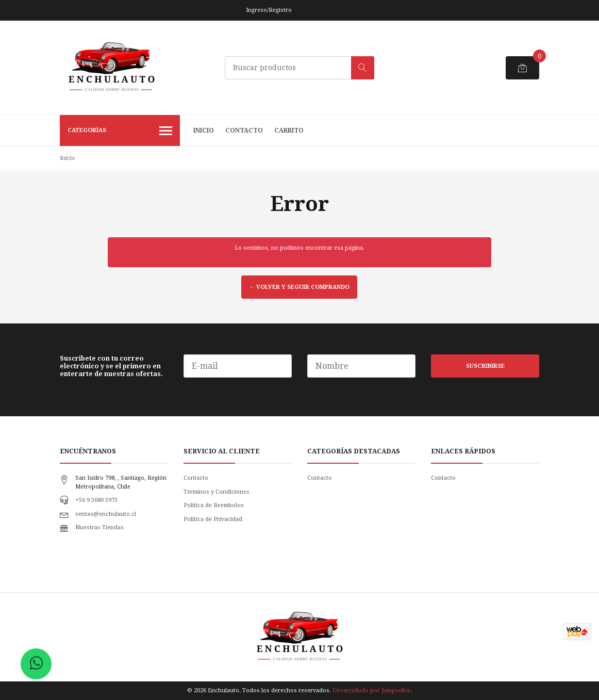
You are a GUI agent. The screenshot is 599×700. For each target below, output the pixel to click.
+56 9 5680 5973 (96, 500)
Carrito (289, 131)
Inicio (204, 131)
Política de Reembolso (214, 505)
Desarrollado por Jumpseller (371, 690)
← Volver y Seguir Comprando (299, 287)
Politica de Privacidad (213, 519)
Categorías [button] (120, 132)
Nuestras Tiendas (99, 527)
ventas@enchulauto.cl (106, 514)
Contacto (244, 131)
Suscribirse (485, 366)
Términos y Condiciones (217, 492)
